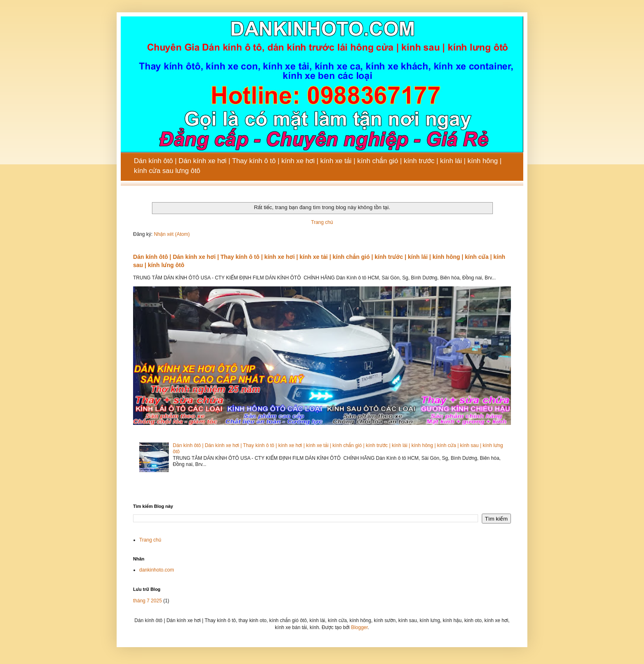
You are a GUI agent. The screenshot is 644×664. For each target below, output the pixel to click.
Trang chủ (322, 222)
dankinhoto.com (157, 570)
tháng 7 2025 (147, 601)
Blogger (360, 627)
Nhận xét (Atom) (172, 234)
